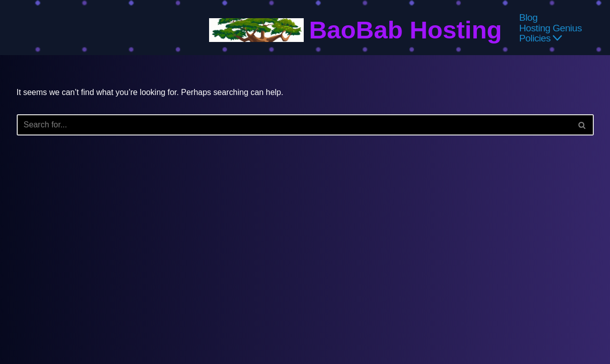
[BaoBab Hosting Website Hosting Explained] (355, 30)
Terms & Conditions (228, 327)
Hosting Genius (551, 28)
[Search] (294, 125)
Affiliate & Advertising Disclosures (328, 327)
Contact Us (415, 327)
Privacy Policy (160, 327)
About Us (458, 327)
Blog (528, 17)
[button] (558, 38)
